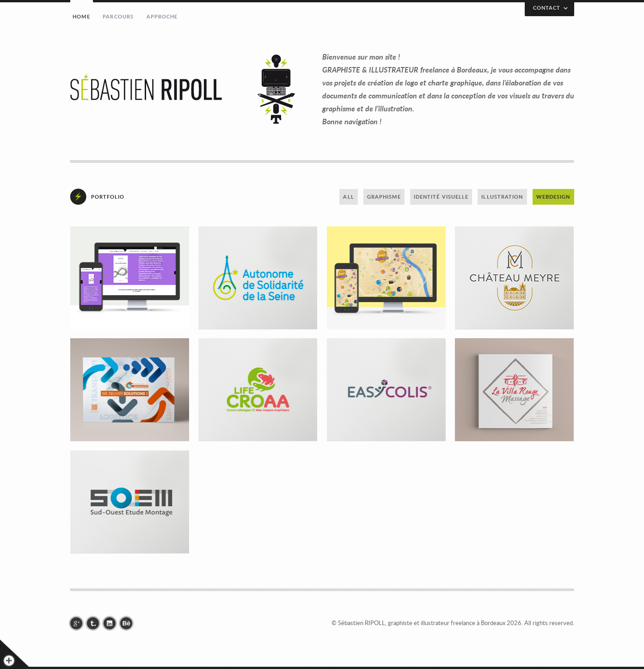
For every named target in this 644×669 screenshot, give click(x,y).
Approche (162, 16)
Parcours (118, 16)
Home (81, 16)
